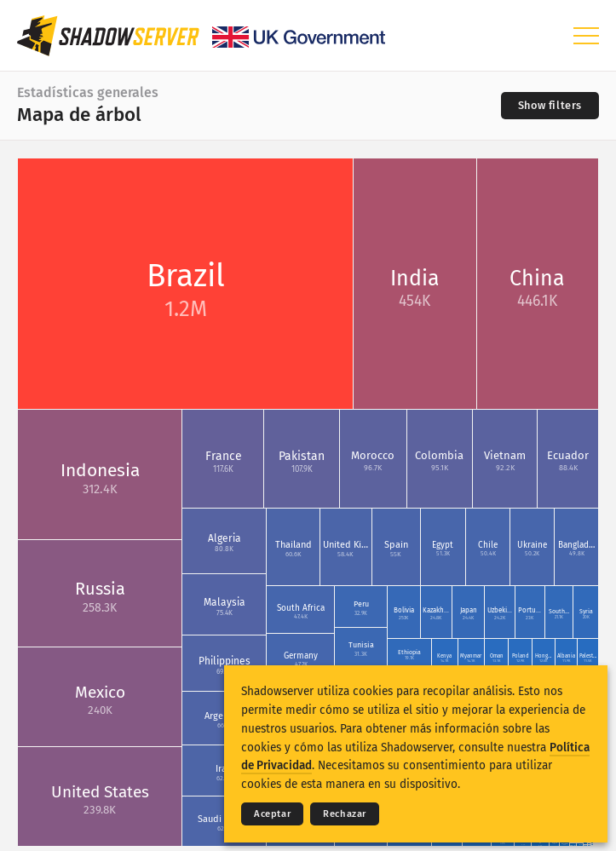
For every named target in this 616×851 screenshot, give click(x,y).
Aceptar (272, 814)
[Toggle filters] (550, 106)
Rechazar (345, 814)
